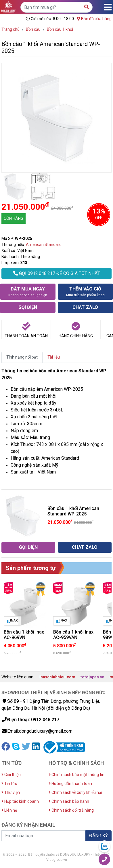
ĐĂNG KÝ (98, 836)
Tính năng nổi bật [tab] (22, 357)
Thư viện (11, 792)
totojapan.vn (92, 677)
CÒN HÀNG (14, 218)
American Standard (44, 245)
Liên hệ (9, 810)
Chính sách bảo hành (69, 801)
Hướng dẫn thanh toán (70, 784)
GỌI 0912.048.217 (57, 273)
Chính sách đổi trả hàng (71, 810)
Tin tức (9, 784)
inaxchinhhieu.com (57, 677)
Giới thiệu (11, 775)
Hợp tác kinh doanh (20, 801)
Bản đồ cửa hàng (94, 19)
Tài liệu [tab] (54, 357)
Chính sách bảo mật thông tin (76, 775)
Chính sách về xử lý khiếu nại (75, 792)
